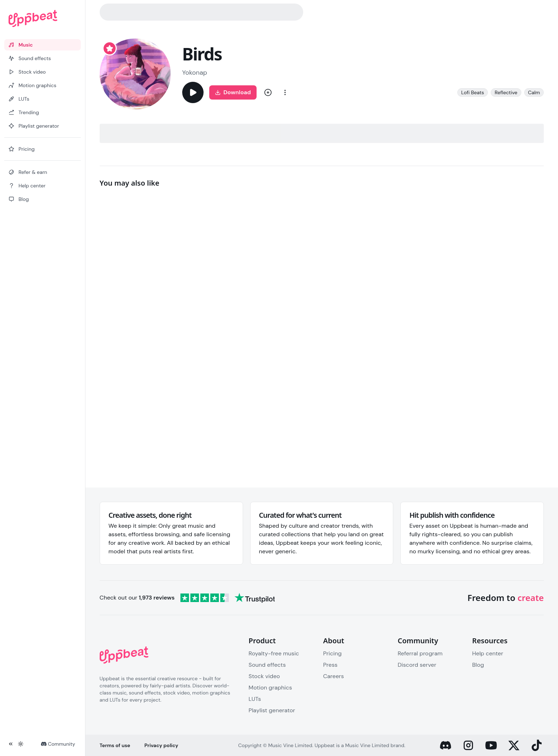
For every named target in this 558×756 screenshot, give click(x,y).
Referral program (420, 653)
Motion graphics (270, 688)
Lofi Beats (473, 92)
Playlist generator (272, 710)
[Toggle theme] (21, 744)
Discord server (417, 665)
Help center (488, 653)
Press (330, 665)
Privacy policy (161, 745)
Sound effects (267, 665)
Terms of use (115, 745)
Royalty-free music (274, 653)
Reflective (506, 92)
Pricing (332, 653)
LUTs (255, 699)
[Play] (193, 92)
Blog (478, 665)
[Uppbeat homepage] (43, 18)
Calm (534, 92)
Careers (333, 676)
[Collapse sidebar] (11, 744)
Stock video (264, 676)
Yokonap (195, 73)
